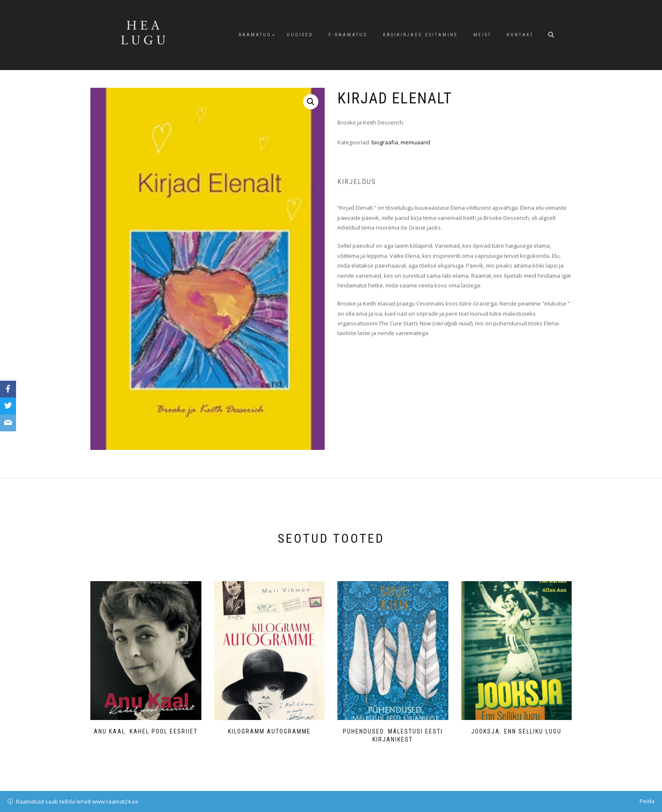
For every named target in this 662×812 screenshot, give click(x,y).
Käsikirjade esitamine (421, 35)
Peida (647, 801)
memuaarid (415, 142)
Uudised (300, 35)
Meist (482, 35)
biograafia (385, 142)
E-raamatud (348, 35)
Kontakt (520, 35)
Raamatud (255, 35)
